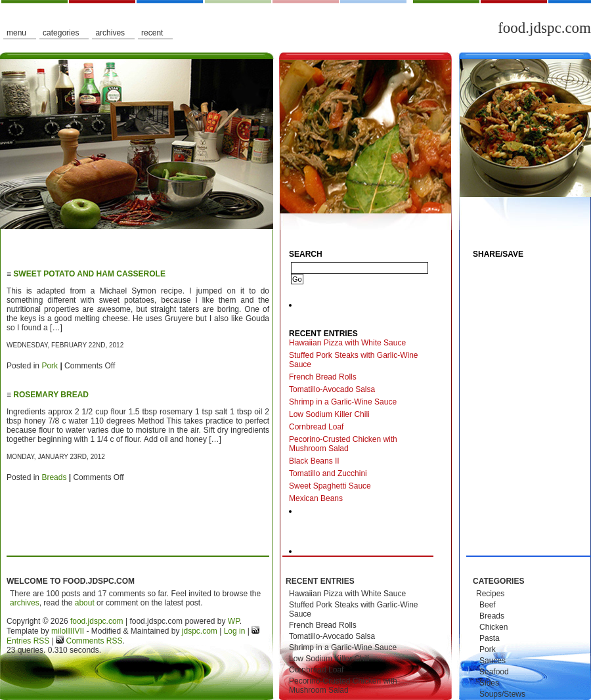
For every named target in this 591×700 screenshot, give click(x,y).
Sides (489, 683)
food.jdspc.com (544, 28)
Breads (54, 477)
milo (58, 631)
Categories (61, 33)
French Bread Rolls (323, 377)
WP (234, 621)
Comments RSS (93, 641)
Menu (16, 33)
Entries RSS (28, 641)
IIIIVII (75, 631)
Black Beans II (314, 461)
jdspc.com (200, 631)
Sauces (492, 661)
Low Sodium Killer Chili (329, 414)
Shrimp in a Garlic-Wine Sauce (343, 402)
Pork (50, 366)
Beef (488, 605)
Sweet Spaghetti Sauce (330, 486)
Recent (152, 33)
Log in (235, 631)
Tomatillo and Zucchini (328, 473)
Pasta (490, 638)
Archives (110, 33)
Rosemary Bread (51, 395)
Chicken (493, 627)
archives (25, 603)
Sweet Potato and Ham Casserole (89, 274)
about (85, 603)
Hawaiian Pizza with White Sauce (347, 343)
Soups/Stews (502, 694)
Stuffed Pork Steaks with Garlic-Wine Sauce (354, 360)
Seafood (494, 672)
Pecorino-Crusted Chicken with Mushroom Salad (343, 444)
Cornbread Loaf (316, 427)
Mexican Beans (316, 498)
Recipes (490, 594)
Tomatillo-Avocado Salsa (332, 389)
